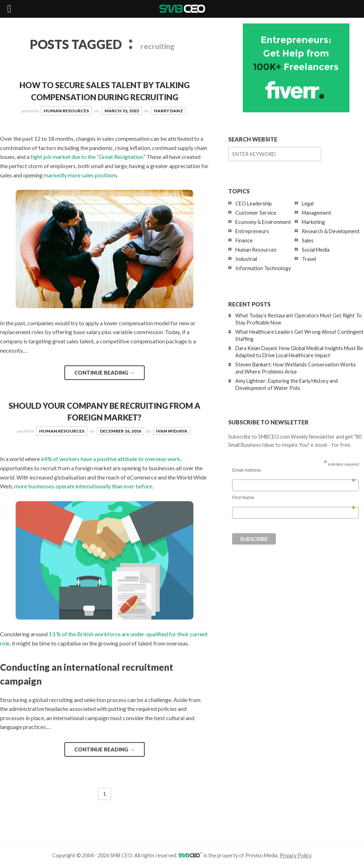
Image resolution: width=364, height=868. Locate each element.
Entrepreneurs (252, 231)
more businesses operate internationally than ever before (83, 486)
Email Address (294, 470)
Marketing (313, 222)
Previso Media (261, 855)
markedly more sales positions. (81, 175)
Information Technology (263, 268)
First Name (294, 498)
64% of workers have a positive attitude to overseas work (111, 459)
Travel (309, 259)
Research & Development (331, 231)
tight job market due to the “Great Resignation (87, 157)
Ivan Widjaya (172, 431)
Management (317, 213)
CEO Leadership (254, 203)
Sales (308, 240)
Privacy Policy (295, 855)
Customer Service (256, 213)
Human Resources (66, 111)
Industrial (246, 259)
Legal (308, 203)
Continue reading (105, 373)
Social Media (316, 250)
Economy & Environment (263, 222)
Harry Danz (168, 111)
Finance (244, 240)
